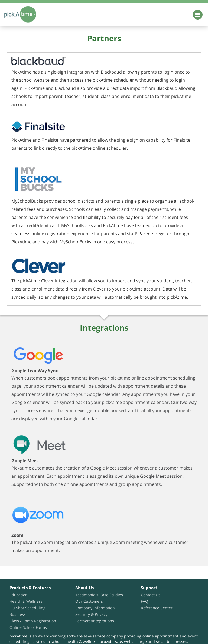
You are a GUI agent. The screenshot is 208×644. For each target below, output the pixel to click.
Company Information (95, 608)
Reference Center (157, 608)
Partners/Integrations (95, 621)
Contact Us (151, 595)
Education (19, 595)
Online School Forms (28, 627)
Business (18, 614)
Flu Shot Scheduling (27, 608)
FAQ (144, 601)
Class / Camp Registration (33, 621)
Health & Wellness (26, 601)
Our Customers (89, 601)
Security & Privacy (91, 614)
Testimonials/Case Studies (99, 595)
